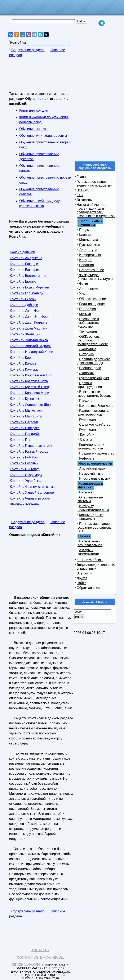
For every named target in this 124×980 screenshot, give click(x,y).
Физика (85, 284)
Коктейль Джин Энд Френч (31, 317)
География (88, 309)
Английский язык (92, 468)
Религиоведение (92, 304)
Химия (84, 294)
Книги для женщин (34, 110)
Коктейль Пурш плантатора (31, 446)
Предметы (87, 230)
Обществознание (93, 299)
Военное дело (90, 368)
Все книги (84, 573)
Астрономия (89, 289)
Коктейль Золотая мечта (29, 340)
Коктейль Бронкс (23, 281)
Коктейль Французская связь (32, 487)
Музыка (85, 314)
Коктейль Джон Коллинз (28, 323)
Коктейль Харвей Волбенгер (32, 493)
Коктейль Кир (20, 358)
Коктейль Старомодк (26, 475)
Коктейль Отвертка (25, 428)
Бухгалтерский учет (94, 378)
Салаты (86, 440)
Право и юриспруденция (90, 385)
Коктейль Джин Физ (25, 311)
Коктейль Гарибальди (27, 293)
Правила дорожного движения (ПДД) (94, 361)
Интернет (87, 492)
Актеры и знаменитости (88, 552)
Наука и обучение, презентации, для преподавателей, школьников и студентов (96, 210)
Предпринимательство (97, 453)
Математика (89, 240)
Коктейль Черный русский (30, 498)
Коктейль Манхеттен (26, 410)
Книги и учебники (90, 560)
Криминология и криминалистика (91, 446)
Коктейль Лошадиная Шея (30, 405)
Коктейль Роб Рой (24, 457)
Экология (86, 373)
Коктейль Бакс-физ (25, 270)
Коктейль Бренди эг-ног (28, 276)
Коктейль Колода (23, 364)
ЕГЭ (80, 195)
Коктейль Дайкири (24, 305)
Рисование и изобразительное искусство (91, 323)
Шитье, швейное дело (96, 406)
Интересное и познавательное (90, 543)
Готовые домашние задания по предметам (94, 184)
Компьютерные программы (90, 517)
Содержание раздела (28, 50)
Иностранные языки (95, 478)
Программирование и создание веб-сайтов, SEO (95, 527)
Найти (81, 583)
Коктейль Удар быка (26, 481)
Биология (87, 265)
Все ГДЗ (83, 190)
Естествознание (92, 270)
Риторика (87, 354)
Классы (85, 235)
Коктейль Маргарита (26, 416)
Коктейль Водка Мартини (29, 287)
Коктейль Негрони (24, 422)
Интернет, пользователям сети (93, 508)
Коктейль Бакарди (24, 264)
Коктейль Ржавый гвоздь (29, 451)
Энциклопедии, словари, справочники (96, 567)
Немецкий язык (91, 473)
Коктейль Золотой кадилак (31, 346)
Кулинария (87, 419)
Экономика (88, 349)
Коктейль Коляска (24, 369)
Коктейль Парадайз (25, 434)
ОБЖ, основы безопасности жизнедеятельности (93, 340)
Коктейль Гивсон (23, 299)
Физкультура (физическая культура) (95, 277)
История (86, 260)
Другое (82, 578)
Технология (88, 332)
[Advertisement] (43, 77)
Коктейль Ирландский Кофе (31, 352)
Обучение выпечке (34, 129)
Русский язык (89, 245)
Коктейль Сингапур (25, 469)
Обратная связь (89, 588)
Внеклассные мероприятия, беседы (94, 394)
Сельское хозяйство (95, 424)
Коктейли (87, 435)
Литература (88, 250)
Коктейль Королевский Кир (31, 375)
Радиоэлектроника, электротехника (93, 413)
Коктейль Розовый (24, 463)
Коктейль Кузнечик (24, 399)
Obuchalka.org (26, 965)
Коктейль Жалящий (25, 334)
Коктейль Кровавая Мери (29, 393)
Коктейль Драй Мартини (29, 328)
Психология (88, 401)
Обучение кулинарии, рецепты (43, 136)
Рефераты (87, 458)
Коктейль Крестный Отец (29, 387)
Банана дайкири (22, 252)
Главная (83, 177)
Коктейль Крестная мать (29, 381)
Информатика (90, 255)
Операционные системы (90, 499)
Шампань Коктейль (25, 504)
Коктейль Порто (22, 440)
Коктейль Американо (26, 258)
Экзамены (85, 200)
